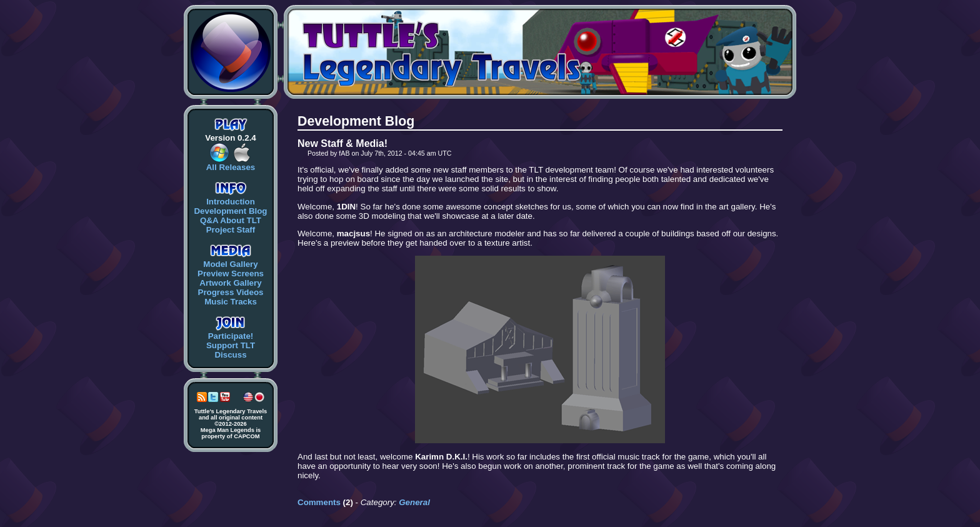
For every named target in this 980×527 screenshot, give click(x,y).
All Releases (231, 167)
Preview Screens (231, 274)
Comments (319, 502)
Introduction (231, 202)
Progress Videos (231, 292)
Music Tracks (231, 302)
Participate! (231, 336)
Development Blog (230, 211)
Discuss (230, 355)
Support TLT (231, 345)
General (414, 502)
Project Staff (231, 230)
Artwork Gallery (230, 283)
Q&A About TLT (231, 220)
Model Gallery (230, 264)
